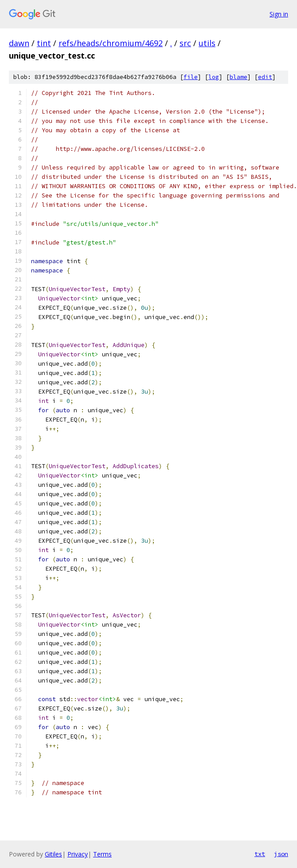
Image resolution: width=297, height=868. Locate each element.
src (185, 43)
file (191, 77)
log (214, 77)
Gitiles (53, 854)
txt (260, 854)
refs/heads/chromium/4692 (111, 43)
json (281, 854)
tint (44, 43)
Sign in (279, 14)
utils (207, 43)
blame (238, 77)
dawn (19, 43)
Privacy (78, 854)
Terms (102, 854)
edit (265, 77)
